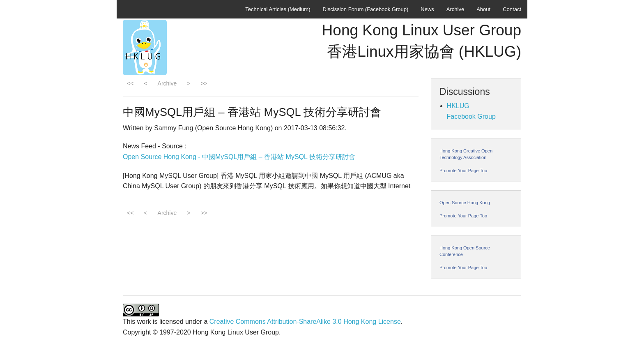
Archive (455, 9)
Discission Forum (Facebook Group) (366, 9)
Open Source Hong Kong (465, 203)
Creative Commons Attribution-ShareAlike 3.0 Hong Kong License (305, 322)
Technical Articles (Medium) (278, 9)
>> (204, 83)
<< (130, 83)
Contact (512, 9)
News (427, 9)
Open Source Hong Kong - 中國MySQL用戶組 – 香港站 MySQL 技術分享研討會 (239, 157)
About (483, 9)
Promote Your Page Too (463, 171)
